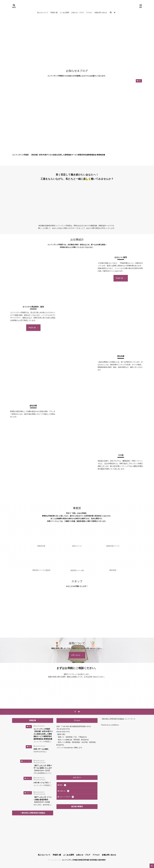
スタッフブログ (27, 761)
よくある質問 (64, 13)
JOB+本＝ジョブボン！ (42, 783)
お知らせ (29, 778)
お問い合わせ (76, 655)
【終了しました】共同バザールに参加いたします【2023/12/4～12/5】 (43, 768)
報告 (140, 81)
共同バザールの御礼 (41, 749)
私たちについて (43, 13)
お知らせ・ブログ (78, 13)
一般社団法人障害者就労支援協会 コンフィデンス (118, 719)
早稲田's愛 (119, 278)
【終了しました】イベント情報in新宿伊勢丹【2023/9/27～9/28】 (43, 799)
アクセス (89, 13)
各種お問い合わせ (101, 13)
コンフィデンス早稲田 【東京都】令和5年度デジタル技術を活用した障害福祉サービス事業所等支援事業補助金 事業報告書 (59, 155)
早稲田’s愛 (54, 13)
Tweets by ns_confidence (110, 725)
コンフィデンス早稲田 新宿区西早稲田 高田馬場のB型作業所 (84, 860)
